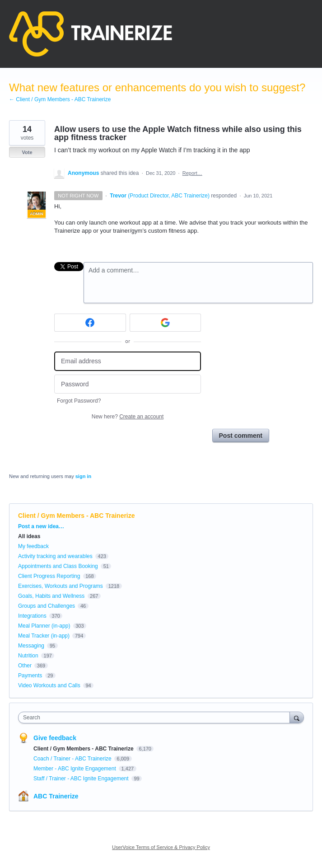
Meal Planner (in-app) (44, 626)
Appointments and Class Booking (58, 566)
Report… (192, 173)
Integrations (32, 616)
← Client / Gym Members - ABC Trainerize (60, 99)
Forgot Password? (79, 401)
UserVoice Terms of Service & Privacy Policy (161, 847)
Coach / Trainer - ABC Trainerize (73, 759)
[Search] (297, 717)
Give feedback (55, 738)
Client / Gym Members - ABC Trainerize (77, 516)
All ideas (29, 536)
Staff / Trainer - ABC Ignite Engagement (82, 779)
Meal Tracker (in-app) (44, 636)
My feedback (33, 546)
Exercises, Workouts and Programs (61, 586)
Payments (30, 676)
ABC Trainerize (56, 796)
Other (25, 666)
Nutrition (28, 656)
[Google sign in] (166, 323)
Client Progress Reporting (49, 576)
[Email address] (128, 361)
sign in (83, 476)
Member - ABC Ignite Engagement (75, 769)
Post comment (241, 436)
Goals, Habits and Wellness (51, 596)
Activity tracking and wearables (55, 556)
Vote (27, 152)
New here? (128, 417)
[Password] (128, 384)
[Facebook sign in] (90, 323)
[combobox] (156, 718)
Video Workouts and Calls (49, 685)
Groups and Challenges (47, 606)
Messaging (31, 646)
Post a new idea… (41, 526)
